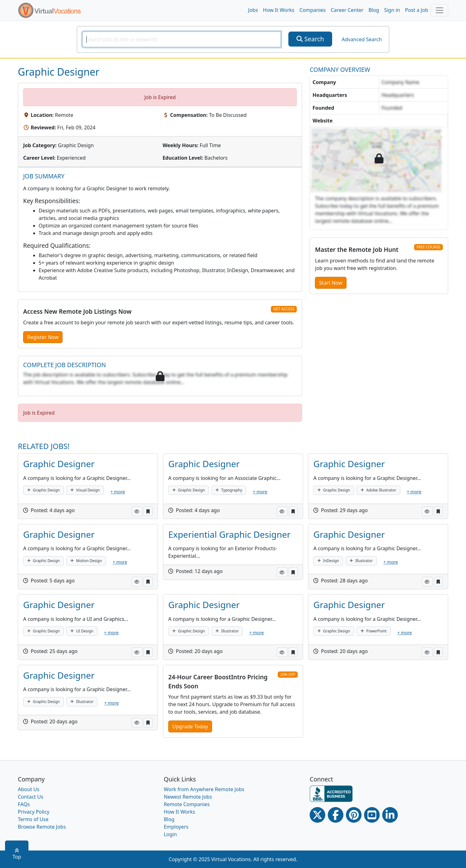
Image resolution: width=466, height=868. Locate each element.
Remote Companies (187, 804)
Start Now (331, 283)
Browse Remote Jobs (42, 827)
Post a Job (417, 10)
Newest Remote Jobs (188, 797)
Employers (176, 827)
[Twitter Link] (317, 815)
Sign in (392, 10)
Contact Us (30, 797)
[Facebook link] (336, 815)
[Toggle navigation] (439, 10)
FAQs (24, 804)
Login (170, 834)
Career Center (347, 10)
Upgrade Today (190, 726)
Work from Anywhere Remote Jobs (204, 789)
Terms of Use (33, 819)
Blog (374, 10)
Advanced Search (362, 39)
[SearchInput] (182, 39)
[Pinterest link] (354, 815)
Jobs (253, 10)
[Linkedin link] (390, 815)
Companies (312, 10)
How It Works (279, 10)
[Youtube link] (372, 815)
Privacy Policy (34, 812)
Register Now (43, 337)
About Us (29, 789)
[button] (137, 511)
